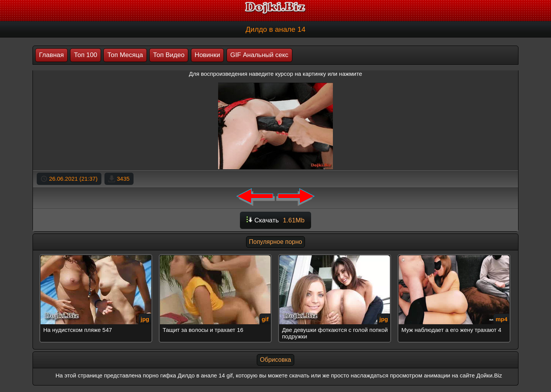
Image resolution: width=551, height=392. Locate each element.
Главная (51, 55)
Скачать (275, 220)
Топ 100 (86, 55)
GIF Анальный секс (259, 55)
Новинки (208, 55)
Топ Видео (169, 55)
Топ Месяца (125, 55)
